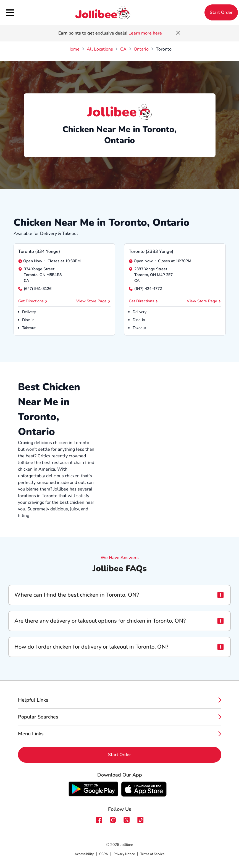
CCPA (104, 854)
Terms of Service (152, 854)
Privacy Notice (124, 854)
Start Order (221, 12)
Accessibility (84, 854)
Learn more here (145, 33)
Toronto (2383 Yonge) (151, 251)
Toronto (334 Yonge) (39, 251)
